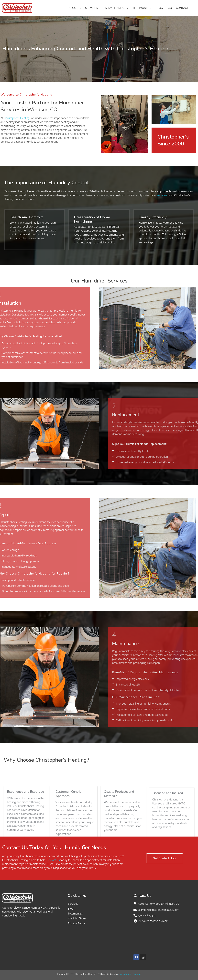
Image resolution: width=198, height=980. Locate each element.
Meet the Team (77, 919)
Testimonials (142, 8)
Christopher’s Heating (17, 118)
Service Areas (117, 8)
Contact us (53, 860)
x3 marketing (125, 974)
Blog (159, 8)
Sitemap (137, 974)
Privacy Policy (76, 923)
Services (93, 8)
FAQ (169, 8)
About (75, 8)
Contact (182, 8)
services (162, 195)
